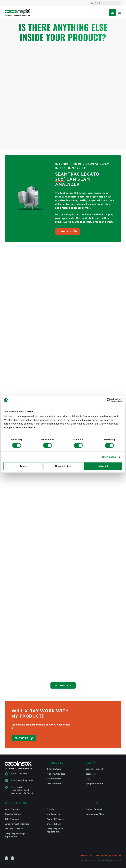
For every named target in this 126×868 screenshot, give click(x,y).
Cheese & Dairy (54, 824)
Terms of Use (86, 856)
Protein (50, 809)
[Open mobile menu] (120, 12)
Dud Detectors (54, 779)
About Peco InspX (94, 769)
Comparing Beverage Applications (15, 835)
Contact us (68, 231)
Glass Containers (13, 814)
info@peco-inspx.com (23, 780)
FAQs (88, 779)
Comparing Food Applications (55, 830)
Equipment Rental (94, 784)
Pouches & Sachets (14, 829)
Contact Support (94, 809)
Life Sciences (53, 814)
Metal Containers (13, 809)
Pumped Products (55, 819)
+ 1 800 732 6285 (19, 773)
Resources (91, 774)
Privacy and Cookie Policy (108, 856)
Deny (23, 466)
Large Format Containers (17, 824)
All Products (63, 685)
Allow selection (63, 466)
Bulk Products (12, 819)
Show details (109, 457)
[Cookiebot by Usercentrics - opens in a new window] (109, 400)
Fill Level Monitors (56, 774)
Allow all (103, 466)
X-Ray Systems (54, 769)
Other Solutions (55, 784)
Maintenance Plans (95, 814)
